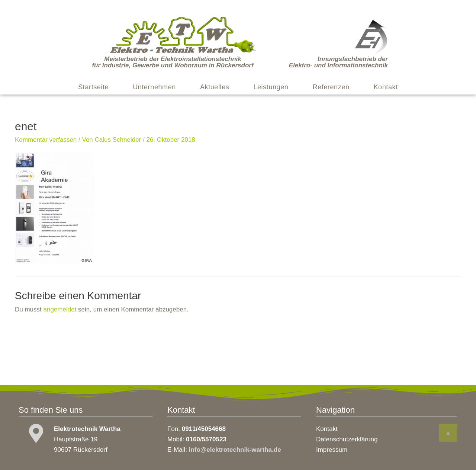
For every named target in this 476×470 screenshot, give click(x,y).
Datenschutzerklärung (347, 439)
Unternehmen (154, 87)
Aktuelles (215, 87)
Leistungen (271, 87)
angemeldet (60, 309)
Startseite (93, 87)
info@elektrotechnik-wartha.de (235, 450)
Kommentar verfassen (46, 140)
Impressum (332, 450)
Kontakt (386, 87)
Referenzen (331, 87)
